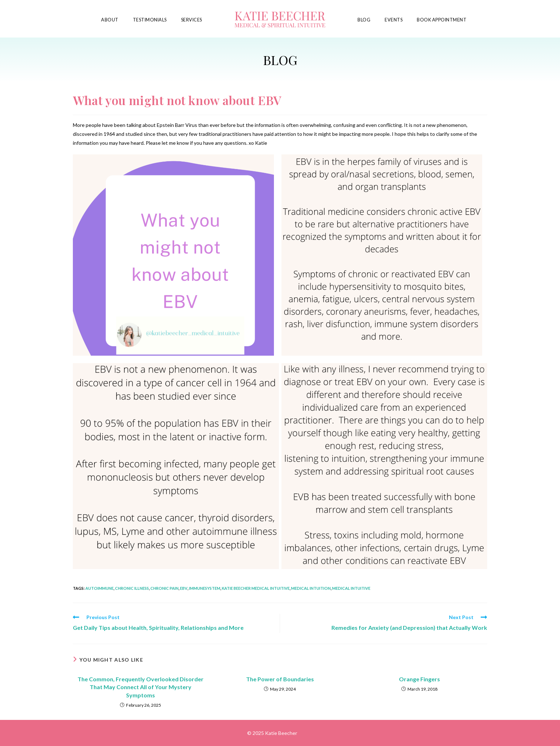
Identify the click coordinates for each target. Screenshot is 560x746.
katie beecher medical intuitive (256, 588)
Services (192, 20)
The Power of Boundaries (280, 679)
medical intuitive (351, 588)
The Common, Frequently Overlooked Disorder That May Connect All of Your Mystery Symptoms (141, 687)
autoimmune (99, 588)
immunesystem (205, 588)
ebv (184, 588)
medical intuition (311, 588)
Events (394, 20)
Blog (364, 20)
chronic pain (164, 588)
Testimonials (150, 20)
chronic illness (132, 588)
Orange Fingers (419, 679)
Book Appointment (442, 20)
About (110, 20)
